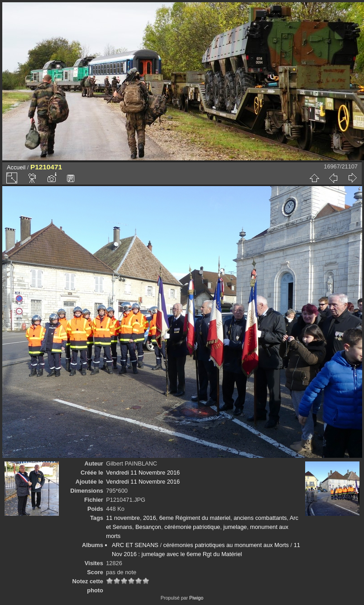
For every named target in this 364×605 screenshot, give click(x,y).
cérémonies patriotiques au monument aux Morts (226, 545)
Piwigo (196, 598)
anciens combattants (260, 518)
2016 (149, 518)
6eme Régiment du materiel (195, 518)
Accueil (16, 167)
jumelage (235, 527)
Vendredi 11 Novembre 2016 (143, 473)
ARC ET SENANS (135, 545)
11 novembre (123, 518)
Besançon (148, 527)
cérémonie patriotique (192, 527)
